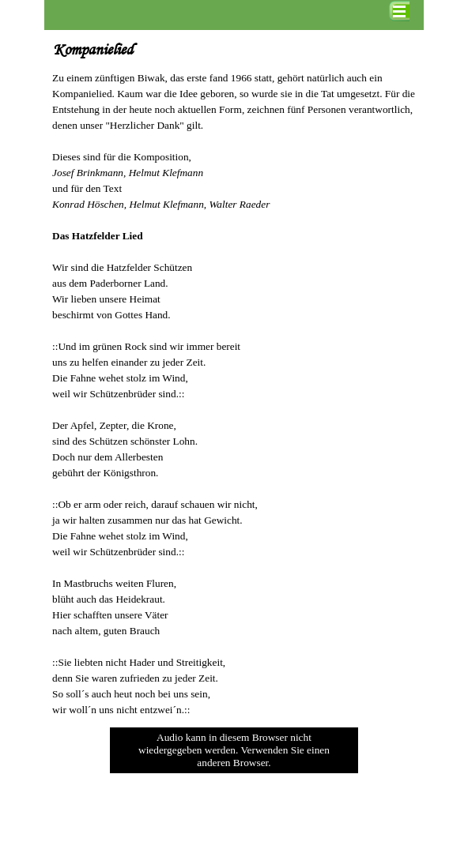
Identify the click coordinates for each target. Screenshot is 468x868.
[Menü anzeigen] (399, 11)
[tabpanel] (234, 394)
